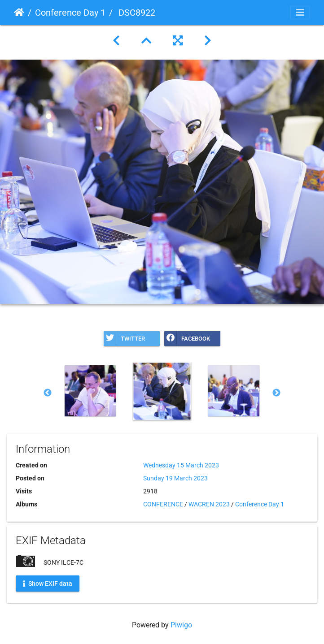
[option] (90, 391)
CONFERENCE (163, 504)
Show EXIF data (48, 583)
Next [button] (276, 393)
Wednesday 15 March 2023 (181, 465)
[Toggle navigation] (300, 13)
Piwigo (181, 625)
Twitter (124, 339)
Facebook (187, 339)
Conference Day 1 (70, 13)
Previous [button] (48, 393)
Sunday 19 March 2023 (175, 478)
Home (19, 13)
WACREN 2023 (209, 504)
